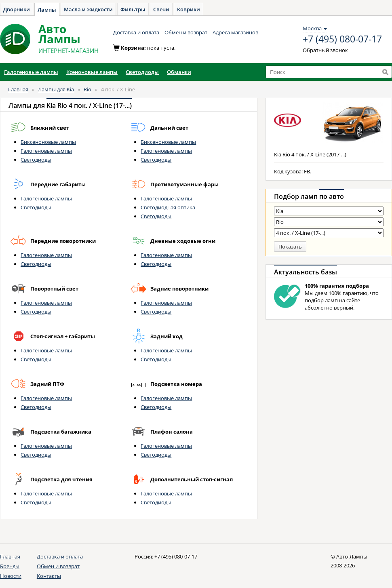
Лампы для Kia (56, 89)
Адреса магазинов (235, 32)
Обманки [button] (179, 72)
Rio (87, 89)
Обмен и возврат (186, 32)
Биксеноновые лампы (48, 142)
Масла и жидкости (88, 9)
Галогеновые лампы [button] (31, 72)
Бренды (10, 566)
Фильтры (133, 9)
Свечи (161, 9)
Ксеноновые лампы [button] (92, 72)
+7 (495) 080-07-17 (342, 39)
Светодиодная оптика (168, 207)
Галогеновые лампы (46, 151)
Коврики (189, 9)
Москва (315, 28)
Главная (18, 89)
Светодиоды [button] (142, 72)
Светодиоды (36, 160)
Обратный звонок (325, 50)
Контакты (49, 576)
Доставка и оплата (136, 32)
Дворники (17, 9)
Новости (11, 576)
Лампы (47, 10)
